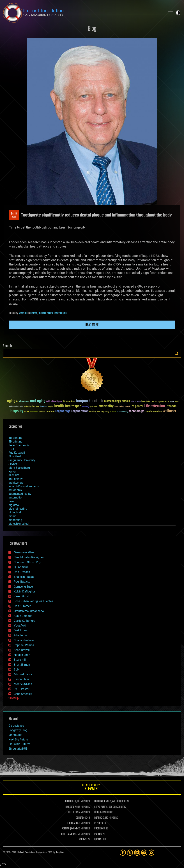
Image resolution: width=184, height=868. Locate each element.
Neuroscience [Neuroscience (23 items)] (34, 412)
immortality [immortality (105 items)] (106, 406)
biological (15, 512)
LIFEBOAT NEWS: (102, 801)
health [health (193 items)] (59, 406)
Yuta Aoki (20, 626)
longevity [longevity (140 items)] (16, 411)
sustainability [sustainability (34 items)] (122, 412)
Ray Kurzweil (17, 453)
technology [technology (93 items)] (136, 412)
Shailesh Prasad (24, 577)
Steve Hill (23, 313)
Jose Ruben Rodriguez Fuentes (33, 601)
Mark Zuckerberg (19, 468)
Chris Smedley (23, 694)
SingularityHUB (18, 749)
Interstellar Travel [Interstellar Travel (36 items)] (122, 407)
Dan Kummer (22, 606)
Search (176, 353)
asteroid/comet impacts (24, 486)
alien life (14, 475)
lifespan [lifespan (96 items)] (171, 406)
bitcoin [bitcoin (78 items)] (126, 401)
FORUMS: (83, 840)
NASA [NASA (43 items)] (27, 412)
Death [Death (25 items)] (177, 402)
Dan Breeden (22, 572)
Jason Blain (21, 679)
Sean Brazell (22, 650)
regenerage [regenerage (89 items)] (63, 411)
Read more (92, 325)
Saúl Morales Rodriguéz (29, 557)
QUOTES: (98, 840)
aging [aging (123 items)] (11, 401)
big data (14, 505)
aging (12, 471)
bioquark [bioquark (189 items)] (83, 401)
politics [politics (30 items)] (42, 412)
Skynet (13, 464)
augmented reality (20, 494)
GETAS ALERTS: (101, 807)
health (50, 313)
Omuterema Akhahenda (29, 611)
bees (11, 501)
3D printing (15, 438)
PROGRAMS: (100, 829)
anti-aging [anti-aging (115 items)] (38, 401)
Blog (92, 29)
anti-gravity (16, 479)
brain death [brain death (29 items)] (146, 402)
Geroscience (16, 726)
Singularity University (22, 460)
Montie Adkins (23, 684)
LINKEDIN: (70, 807)
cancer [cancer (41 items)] (154, 402)
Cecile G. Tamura (25, 621)
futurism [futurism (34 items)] (43, 407)
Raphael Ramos (24, 645)
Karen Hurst (21, 596)
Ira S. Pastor (22, 689)
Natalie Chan (22, 655)
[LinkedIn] (137, 853)
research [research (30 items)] (93, 412)
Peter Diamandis (19, 445)
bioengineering (18, 509)
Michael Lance (23, 674)
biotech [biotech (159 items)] (97, 401)
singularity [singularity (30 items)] (105, 412)
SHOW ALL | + (14, 699)
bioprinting (15, 520)
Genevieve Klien (24, 552)
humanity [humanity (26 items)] (86, 407)
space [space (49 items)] (113, 412)
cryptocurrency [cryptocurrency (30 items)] (163, 402)
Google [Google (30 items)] (50, 407)
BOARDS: (98, 818)
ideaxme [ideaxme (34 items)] (93, 407)
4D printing (15, 442)
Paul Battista (22, 582)
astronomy (15, 490)
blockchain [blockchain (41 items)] (136, 402)
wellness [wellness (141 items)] (169, 411)
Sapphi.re (60, 852)
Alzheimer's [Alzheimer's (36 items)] (24, 402)
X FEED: (71, 812)
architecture (16, 483)
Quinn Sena (21, 567)
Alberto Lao (21, 635)
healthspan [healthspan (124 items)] (73, 406)
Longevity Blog (18, 730)
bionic (12, 516)
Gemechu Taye (23, 587)
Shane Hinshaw (24, 640)
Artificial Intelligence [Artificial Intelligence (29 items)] (54, 402)
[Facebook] (123, 853)
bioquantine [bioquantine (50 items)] (69, 401)
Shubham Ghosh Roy (27, 562)
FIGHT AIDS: (73, 823)
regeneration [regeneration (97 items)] (80, 411)
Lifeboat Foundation (26, 852)
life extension (60, 313)
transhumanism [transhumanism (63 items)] (153, 412)
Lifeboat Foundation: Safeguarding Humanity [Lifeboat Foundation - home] (83, 13)
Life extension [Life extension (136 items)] (155, 406)
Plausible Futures (19, 744)
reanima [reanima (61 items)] (50, 412)
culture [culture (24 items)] (172, 402)
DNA (11, 449)
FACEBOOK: (69, 801)
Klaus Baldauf (23, 616)
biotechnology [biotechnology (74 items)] (113, 401)
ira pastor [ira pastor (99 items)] (137, 406)
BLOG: (97, 812)
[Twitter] (130, 853)
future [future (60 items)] (36, 407)
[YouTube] (144, 853)
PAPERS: (98, 834)
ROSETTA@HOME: (69, 834)
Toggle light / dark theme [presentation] (178, 13)
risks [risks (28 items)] (98, 412)
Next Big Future (18, 739)
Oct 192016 (14, 215)
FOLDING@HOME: (70, 829)
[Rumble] (151, 853)
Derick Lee (20, 630)
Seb (16, 670)
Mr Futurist (15, 735)
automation (16, 497)
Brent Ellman (22, 665)
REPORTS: (99, 823)
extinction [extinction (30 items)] (28, 407)
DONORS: (80, 818)
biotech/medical (38, 313)
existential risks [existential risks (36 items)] (16, 407)
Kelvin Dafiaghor (24, 591)
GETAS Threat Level (92, 788)
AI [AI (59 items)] (17, 402)
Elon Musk (15, 456)
